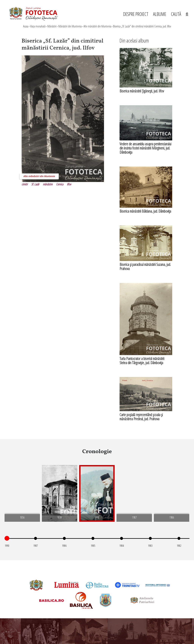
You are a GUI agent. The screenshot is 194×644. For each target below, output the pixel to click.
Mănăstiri (52, 26)
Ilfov (69, 184)
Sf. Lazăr (35, 184)
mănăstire (48, 184)
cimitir (25, 184)
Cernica (60, 184)
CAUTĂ (180, 14)
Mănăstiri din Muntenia (70, 26)
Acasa (26, 26)
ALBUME (160, 14)
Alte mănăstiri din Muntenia (97, 26)
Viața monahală (38, 26)
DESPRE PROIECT (136, 14)
